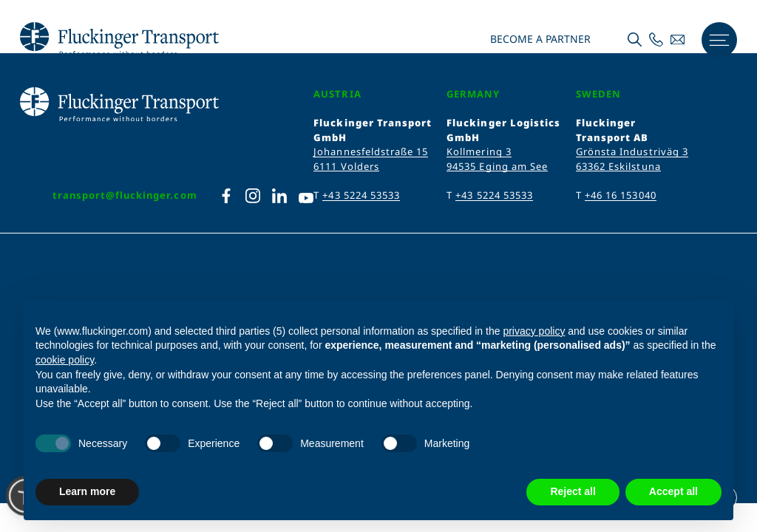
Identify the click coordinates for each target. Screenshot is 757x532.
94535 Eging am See (497, 166)
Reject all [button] (573, 491)
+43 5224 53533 (361, 195)
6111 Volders (346, 166)
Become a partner (539, 40)
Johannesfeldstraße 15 (371, 151)
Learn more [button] (87, 491)
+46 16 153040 (621, 195)
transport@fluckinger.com (125, 195)
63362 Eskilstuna (618, 166)
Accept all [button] (673, 491)
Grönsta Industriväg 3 (632, 151)
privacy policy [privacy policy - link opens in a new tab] (534, 331)
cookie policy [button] (65, 360)
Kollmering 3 (479, 151)
